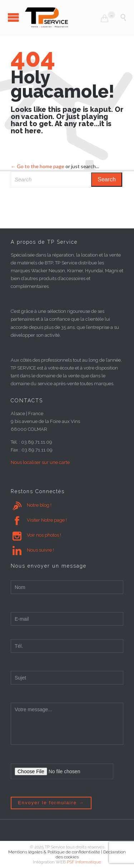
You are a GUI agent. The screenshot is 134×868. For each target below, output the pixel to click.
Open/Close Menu (13, 17)
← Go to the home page (38, 166)
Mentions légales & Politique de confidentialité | (56, 852)
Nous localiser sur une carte (40, 462)
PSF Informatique (84, 862)
